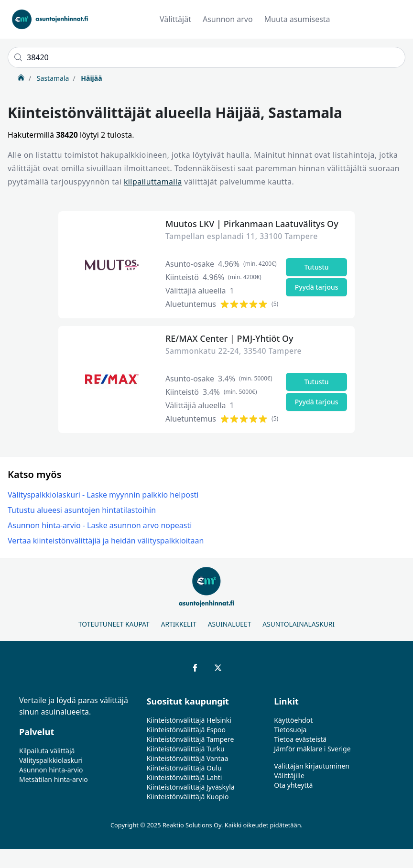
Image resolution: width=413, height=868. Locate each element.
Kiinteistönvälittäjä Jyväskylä (191, 787)
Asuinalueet (230, 624)
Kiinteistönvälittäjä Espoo (186, 730)
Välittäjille (289, 776)
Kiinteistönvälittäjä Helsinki (189, 720)
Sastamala (52, 78)
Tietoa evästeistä (300, 739)
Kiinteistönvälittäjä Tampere (190, 739)
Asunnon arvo (228, 19)
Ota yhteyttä (293, 785)
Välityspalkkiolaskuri (51, 760)
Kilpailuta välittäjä (47, 751)
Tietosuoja (290, 730)
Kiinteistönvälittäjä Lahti (185, 777)
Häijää (91, 78)
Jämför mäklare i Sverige (312, 749)
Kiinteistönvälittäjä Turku (186, 749)
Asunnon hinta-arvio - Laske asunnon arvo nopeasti (100, 525)
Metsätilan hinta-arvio (54, 779)
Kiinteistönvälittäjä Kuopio (188, 797)
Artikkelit (179, 624)
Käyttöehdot (293, 720)
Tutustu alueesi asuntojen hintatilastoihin (82, 510)
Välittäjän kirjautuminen (312, 766)
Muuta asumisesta (297, 19)
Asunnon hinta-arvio (51, 770)
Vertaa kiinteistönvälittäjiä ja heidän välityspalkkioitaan (106, 541)
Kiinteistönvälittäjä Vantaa (188, 758)
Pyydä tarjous (317, 287)
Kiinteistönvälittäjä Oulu (184, 768)
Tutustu (317, 267)
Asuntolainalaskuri (299, 624)
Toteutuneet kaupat (114, 624)
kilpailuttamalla (153, 182)
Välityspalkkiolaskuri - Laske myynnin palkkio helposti (103, 495)
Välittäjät (175, 19)
